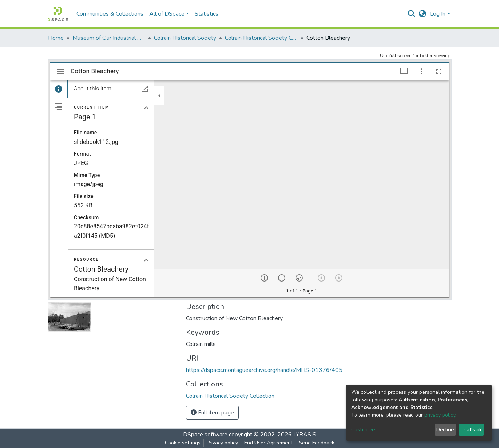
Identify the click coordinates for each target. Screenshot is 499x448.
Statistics (207, 14)
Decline (445, 430)
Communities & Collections (110, 14)
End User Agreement (268, 443)
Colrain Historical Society (185, 38)
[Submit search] (411, 14)
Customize (363, 430)
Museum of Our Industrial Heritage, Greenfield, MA (109, 38)
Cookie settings (183, 443)
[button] (422, 14)
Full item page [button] (212, 413)
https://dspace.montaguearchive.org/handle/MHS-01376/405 (264, 370)
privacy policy (440, 415)
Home (56, 38)
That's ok (471, 430)
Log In (438, 14)
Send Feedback (317, 443)
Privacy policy (222, 443)
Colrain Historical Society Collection (261, 38)
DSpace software (205, 435)
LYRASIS (305, 435)
